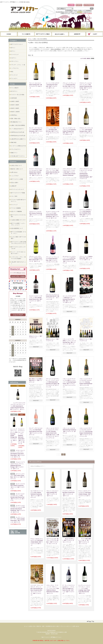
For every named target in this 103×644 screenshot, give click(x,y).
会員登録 (71, 5)
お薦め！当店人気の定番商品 (18, 125)
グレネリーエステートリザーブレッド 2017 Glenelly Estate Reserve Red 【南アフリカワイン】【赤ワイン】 (36, 299)
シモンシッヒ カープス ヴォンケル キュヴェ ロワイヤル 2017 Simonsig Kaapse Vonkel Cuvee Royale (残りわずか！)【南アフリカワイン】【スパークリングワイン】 (52, 433)
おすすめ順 (83, 58)
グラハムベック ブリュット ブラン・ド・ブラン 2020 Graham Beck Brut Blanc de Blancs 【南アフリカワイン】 (53, 172)
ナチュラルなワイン (16, 149)
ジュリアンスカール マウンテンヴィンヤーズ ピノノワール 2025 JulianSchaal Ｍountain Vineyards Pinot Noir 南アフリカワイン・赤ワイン (18, 406)
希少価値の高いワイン (16, 122)
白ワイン (13, 51)
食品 (12, 72)
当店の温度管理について (17, 228)
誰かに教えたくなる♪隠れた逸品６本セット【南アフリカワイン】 (36, 380)
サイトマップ (14, 205)
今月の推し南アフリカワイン (18, 156)
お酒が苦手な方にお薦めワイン (18, 139)
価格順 (88, 58)
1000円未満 (14, 98)
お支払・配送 (43, 34)
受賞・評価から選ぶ (16, 119)
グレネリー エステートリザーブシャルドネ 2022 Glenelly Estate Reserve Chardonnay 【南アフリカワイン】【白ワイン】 (53, 215)
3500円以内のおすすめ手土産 (18, 136)
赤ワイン (13, 48)
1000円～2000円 (15, 101)
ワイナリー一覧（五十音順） (18, 95)
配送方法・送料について (17, 169)
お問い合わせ (77, 34)
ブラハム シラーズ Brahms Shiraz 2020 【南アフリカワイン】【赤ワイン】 (86, 258)
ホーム (9, 34)
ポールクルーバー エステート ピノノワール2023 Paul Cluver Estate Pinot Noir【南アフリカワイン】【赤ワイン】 (69, 260)
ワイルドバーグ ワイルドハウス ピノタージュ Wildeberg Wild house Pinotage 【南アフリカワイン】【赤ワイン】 (18, 465)
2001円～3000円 (15, 105)
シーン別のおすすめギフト (17, 129)
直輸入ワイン (14, 153)
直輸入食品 (14, 142)
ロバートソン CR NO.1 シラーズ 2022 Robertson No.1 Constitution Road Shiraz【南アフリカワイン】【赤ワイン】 (86, 213)
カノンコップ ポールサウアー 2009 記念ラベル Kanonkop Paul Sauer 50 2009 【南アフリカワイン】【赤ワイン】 (69, 299)
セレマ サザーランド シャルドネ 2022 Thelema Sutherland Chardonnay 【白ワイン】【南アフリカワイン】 (37, 494)
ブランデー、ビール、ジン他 (18, 65)
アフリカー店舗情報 (16, 208)
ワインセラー (14, 78)
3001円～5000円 (15, 108)
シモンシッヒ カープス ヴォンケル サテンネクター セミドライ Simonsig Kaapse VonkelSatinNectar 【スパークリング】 (86, 382)
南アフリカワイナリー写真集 (18, 193)
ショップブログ (15, 176)
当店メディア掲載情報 (16, 211)
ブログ (60, 34)
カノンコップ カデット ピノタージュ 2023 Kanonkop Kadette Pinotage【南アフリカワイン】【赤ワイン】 (14, 436)
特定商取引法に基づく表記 (52, 626)
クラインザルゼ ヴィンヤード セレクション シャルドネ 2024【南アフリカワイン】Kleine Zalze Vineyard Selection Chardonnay (69, 172)
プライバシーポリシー (66, 626)
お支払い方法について (16, 166)
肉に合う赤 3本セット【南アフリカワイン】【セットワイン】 (69, 540)
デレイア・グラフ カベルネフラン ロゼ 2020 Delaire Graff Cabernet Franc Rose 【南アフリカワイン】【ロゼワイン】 (36, 431)
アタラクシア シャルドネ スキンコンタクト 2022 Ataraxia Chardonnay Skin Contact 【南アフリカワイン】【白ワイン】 (86, 86)
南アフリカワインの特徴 (17, 179)
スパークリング (15, 55)
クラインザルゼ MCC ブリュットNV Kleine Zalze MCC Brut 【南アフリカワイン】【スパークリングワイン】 (52, 131)
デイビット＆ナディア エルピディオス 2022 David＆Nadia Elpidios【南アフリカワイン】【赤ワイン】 (37, 542)
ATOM (17, 533)
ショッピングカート (95, 34)
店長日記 (18, 315)
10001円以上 (14, 115)
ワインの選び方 (26, 34)
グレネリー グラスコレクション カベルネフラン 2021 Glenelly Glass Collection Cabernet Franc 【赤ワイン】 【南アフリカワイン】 (36, 172)
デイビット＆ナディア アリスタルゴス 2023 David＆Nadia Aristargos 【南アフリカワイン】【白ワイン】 (85, 494)
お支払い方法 (32, 626)
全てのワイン (14, 91)
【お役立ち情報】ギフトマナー (18, 220)
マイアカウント (89, 5)
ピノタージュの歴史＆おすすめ (18, 146)
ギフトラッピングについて (17, 189)
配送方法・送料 (41, 626)
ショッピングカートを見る (18, 276)
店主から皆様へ (15, 183)
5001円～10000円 (15, 112)
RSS (16, 531)
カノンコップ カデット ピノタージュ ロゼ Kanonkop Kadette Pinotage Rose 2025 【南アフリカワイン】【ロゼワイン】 (69, 131)
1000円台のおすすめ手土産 (18, 132)
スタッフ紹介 (14, 196)
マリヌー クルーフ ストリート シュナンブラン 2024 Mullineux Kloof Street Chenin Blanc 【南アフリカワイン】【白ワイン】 (18, 454)
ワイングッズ (14, 75)
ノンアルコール (15, 68)
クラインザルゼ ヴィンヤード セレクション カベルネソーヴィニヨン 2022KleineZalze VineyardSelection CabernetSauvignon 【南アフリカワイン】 (86, 174)
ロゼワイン (14, 58)
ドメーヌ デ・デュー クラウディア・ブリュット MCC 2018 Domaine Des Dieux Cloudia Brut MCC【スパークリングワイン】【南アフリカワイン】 (37, 590)
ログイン (79, 5)
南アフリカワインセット (17, 44)
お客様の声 (14, 186)
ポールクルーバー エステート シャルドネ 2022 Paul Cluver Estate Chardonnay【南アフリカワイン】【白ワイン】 (69, 215)
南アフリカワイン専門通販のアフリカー (52, 637)
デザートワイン (15, 61)
